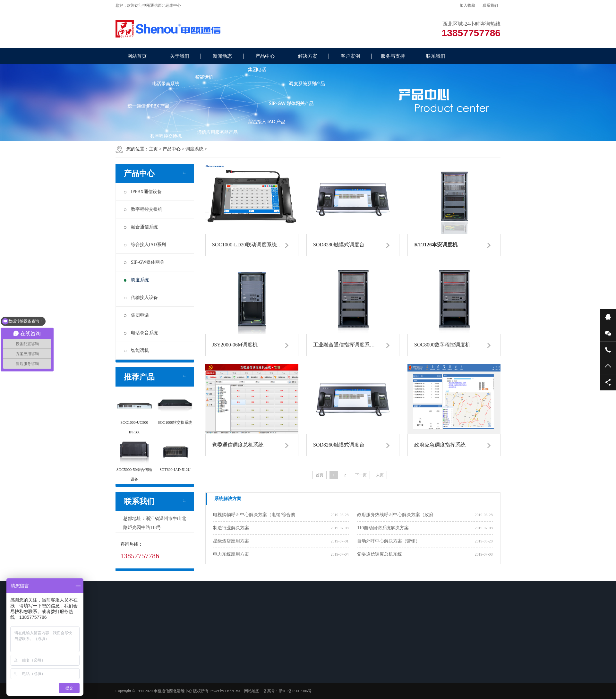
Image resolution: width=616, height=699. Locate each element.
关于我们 (180, 56)
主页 (153, 149)
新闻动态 (222, 56)
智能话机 (136, 350)
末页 (380, 475)
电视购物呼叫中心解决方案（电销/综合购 (254, 515)
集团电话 (136, 315)
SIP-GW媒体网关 (144, 262)
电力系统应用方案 (231, 554)
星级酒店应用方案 (231, 541)
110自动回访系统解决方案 (383, 528)
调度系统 (194, 149)
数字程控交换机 (143, 209)
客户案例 (350, 56)
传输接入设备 (141, 298)
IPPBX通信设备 (143, 192)
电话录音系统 (141, 333)
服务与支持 (393, 56)
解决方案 (308, 56)
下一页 (361, 475)
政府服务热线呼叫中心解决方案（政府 (395, 515)
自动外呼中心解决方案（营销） (389, 541)
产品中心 (265, 56)
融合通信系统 (141, 227)
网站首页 (137, 56)
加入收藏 (467, 5)
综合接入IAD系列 (145, 245)
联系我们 (490, 5)
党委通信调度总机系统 (380, 554)
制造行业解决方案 (231, 528)
